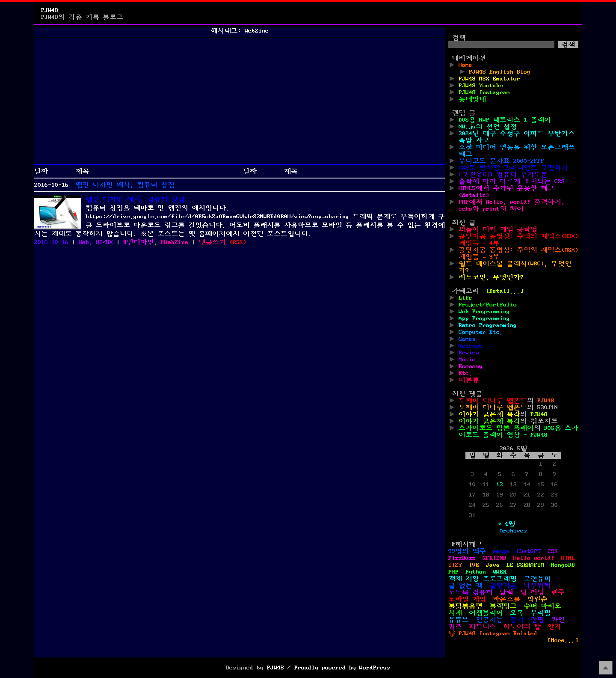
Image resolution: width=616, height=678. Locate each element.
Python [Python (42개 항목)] (476, 572)
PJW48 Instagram (484, 92)
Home (465, 65)
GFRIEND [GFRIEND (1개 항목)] (495, 558)
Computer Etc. (481, 332)
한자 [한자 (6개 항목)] (554, 627)
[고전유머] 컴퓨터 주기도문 (503, 175)
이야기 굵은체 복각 (489, 414)
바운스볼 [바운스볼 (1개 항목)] (506, 599)
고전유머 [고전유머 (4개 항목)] (537, 579)
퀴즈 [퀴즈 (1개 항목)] (455, 627)
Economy (471, 366)
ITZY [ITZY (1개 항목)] (455, 565)
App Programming (484, 318)
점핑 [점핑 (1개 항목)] (537, 620)
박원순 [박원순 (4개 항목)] (537, 599)
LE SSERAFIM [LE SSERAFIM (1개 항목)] (525, 565)
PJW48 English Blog (500, 72)
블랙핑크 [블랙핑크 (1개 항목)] (503, 606)
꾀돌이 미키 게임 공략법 (498, 229)
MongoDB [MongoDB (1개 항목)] (563, 565)
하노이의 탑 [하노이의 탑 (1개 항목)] (522, 627)
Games (467, 339)
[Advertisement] (240, 101)
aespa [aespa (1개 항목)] (501, 551)
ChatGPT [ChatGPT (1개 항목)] (529, 551)
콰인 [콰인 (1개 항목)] (558, 620)
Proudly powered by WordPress (342, 668)
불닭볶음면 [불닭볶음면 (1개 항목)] (465, 606)
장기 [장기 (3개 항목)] (517, 620)
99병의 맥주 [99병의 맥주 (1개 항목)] (467, 551)
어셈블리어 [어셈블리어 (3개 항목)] (486, 613)
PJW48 (50, 10)
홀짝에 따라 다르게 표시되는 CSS (512, 181)
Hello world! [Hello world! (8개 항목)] (534, 558)
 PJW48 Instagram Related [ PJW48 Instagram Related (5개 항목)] (493, 633)
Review (469, 353)
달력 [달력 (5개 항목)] (506, 592)
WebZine (176, 242)
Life (465, 298)
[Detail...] (505, 291)
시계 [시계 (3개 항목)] (455, 613)
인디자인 (140, 242)
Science (471, 346)
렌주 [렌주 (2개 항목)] (558, 592)
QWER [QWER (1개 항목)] (500, 572)
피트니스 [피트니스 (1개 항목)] (483, 627)
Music (467, 360)
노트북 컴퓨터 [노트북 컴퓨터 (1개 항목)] (471, 592)
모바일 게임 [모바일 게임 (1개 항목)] (467, 599)
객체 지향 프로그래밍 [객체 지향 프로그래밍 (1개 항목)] (483, 579)
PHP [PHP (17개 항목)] (453, 572)
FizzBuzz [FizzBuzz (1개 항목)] (462, 558)
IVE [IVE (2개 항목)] (474, 565)
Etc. (465, 373)
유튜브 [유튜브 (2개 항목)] (459, 620)
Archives (513, 531)
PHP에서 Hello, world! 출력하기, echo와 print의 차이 (512, 205)
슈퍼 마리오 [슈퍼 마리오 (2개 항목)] (542, 606)
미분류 (469, 380)
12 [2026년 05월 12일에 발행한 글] (500, 485)
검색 (459, 38)
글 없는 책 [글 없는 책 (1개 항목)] (465, 586)
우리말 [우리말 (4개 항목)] (541, 613)
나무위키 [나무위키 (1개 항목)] (537, 586)
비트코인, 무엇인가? (491, 277)
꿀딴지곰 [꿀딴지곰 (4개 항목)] (503, 586)
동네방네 (472, 99)
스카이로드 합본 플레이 (496, 428)
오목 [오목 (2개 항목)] (517, 613)
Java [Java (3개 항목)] (493, 565)
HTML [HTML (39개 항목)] (568, 558)
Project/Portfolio (488, 305)
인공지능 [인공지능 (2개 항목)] (489, 620)
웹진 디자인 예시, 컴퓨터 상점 (125, 185)
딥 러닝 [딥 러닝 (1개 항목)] (532, 592)
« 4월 (506, 524)
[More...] (563, 640)
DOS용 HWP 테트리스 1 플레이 (505, 120)
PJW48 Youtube (481, 86)
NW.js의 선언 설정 (488, 127)
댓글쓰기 (212, 242)
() (238, 242)
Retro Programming (488, 325)
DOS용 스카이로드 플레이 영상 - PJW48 (518, 431)
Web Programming (484, 312)
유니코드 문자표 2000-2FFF (501, 161)
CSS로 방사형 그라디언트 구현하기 (513, 168)
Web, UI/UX (96, 242)
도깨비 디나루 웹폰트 (493, 401)
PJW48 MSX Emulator (489, 79)
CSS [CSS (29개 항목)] (553, 551)
